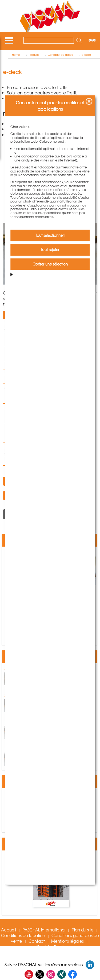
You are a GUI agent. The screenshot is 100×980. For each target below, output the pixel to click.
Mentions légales (67, 941)
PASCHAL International (44, 930)
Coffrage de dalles (60, 55)
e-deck (86, 55)
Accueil (9, 930)
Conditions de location (23, 935)
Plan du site (83, 930)
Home (16, 55)
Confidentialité (50, 947)
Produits (34, 55)
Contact (37, 941)
